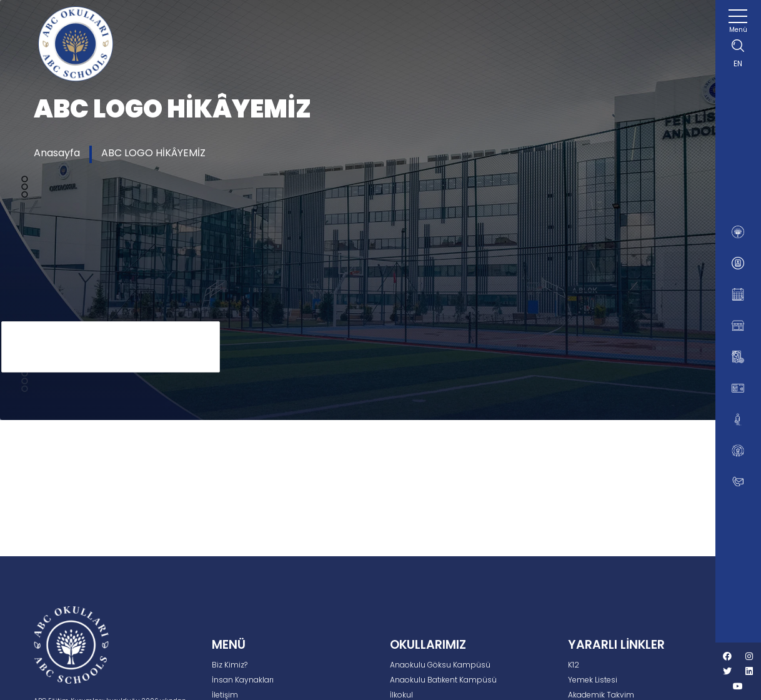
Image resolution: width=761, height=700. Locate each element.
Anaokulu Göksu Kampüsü (440, 665)
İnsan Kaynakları (243, 680)
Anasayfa (57, 153)
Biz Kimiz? (230, 665)
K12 (574, 665)
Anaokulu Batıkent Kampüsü (443, 680)
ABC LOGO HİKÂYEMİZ (153, 153)
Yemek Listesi (593, 680)
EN (738, 63)
